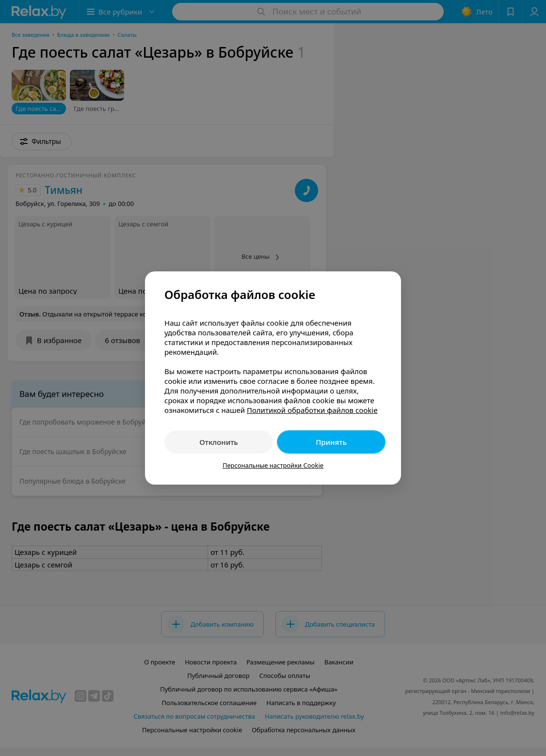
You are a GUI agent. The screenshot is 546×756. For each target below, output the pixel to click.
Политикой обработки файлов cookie (312, 410)
